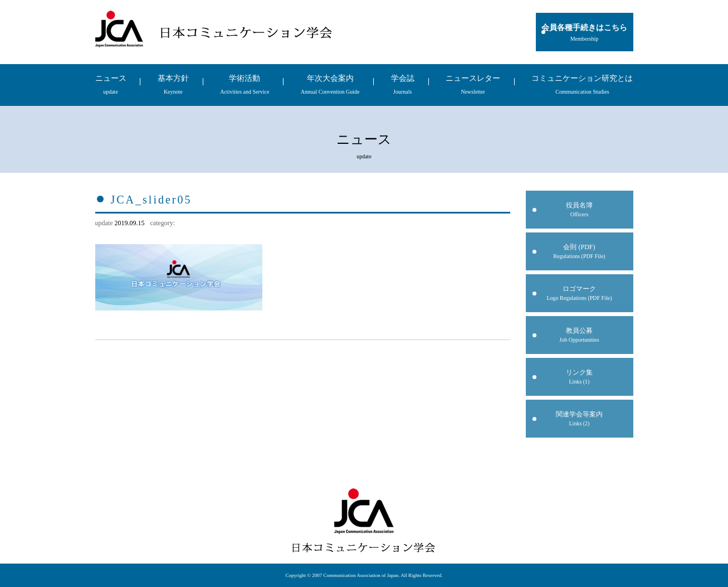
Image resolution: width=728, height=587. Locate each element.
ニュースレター (473, 84)
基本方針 (173, 84)
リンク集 (580, 377)
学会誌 (403, 84)
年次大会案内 (330, 84)
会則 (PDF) (580, 251)
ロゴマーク (580, 293)
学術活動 (245, 84)
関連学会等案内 (580, 418)
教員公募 (580, 335)
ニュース (111, 84)
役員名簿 (580, 209)
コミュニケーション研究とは (582, 84)
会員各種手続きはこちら (585, 33)
